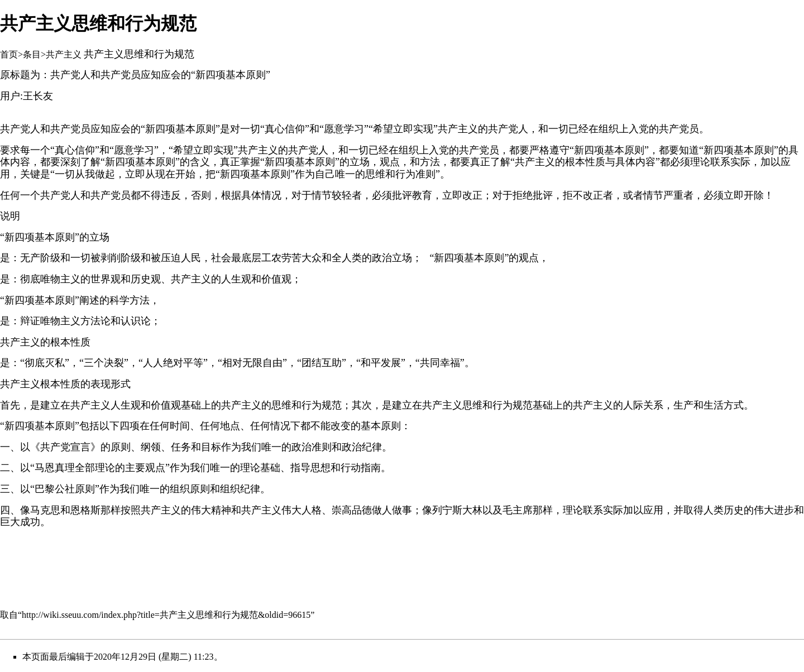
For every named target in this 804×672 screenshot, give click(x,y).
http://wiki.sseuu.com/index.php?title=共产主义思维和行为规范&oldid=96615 (166, 615)
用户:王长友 (27, 96)
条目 (32, 54)
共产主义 (64, 54)
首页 (9, 54)
